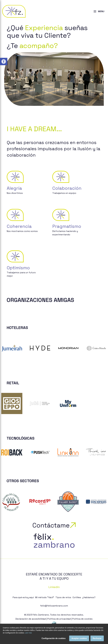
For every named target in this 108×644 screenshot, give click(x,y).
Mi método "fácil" (45, 597)
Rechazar (97, 638)
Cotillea (77, 597)
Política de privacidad (59, 619)
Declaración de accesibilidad (31, 619)
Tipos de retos (63, 597)
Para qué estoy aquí (23, 597)
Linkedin (54, 587)
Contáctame (54, 525)
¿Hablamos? (89, 597)
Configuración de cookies (54, 638)
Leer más (28, 633)
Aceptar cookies (79, 638)
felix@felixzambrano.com (54, 606)
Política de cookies (82, 619)
